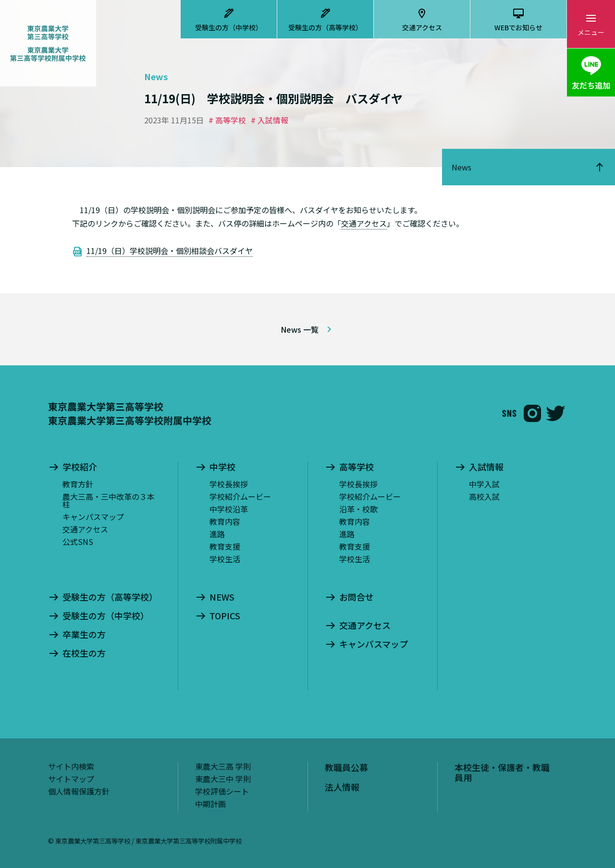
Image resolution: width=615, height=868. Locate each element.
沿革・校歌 (358, 509)
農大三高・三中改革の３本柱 (109, 500)
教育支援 (225, 546)
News (461, 167)
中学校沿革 (229, 509)
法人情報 (342, 787)
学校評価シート (222, 791)
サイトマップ (71, 779)
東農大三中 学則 (223, 779)
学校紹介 (80, 467)
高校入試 (484, 496)
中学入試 (484, 484)
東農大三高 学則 (223, 766)
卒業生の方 (84, 635)
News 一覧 (300, 329)
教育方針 (78, 484)
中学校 (222, 467)
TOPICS (225, 616)
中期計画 (210, 804)
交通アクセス (422, 27)
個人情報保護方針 (79, 791)
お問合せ (357, 597)
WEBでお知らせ (518, 27)
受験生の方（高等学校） (325, 27)
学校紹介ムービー (240, 496)
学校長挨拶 (229, 484)
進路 (217, 534)
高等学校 (357, 467)
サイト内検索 (71, 766)
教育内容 (225, 521)
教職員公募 (346, 767)
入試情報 (486, 467)
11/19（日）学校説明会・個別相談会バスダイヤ (170, 251)
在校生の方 (84, 653)
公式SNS (78, 542)
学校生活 (225, 559)
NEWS (222, 597)
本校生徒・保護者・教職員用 (502, 772)
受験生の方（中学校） (229, 27)
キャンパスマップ (93, 517)
